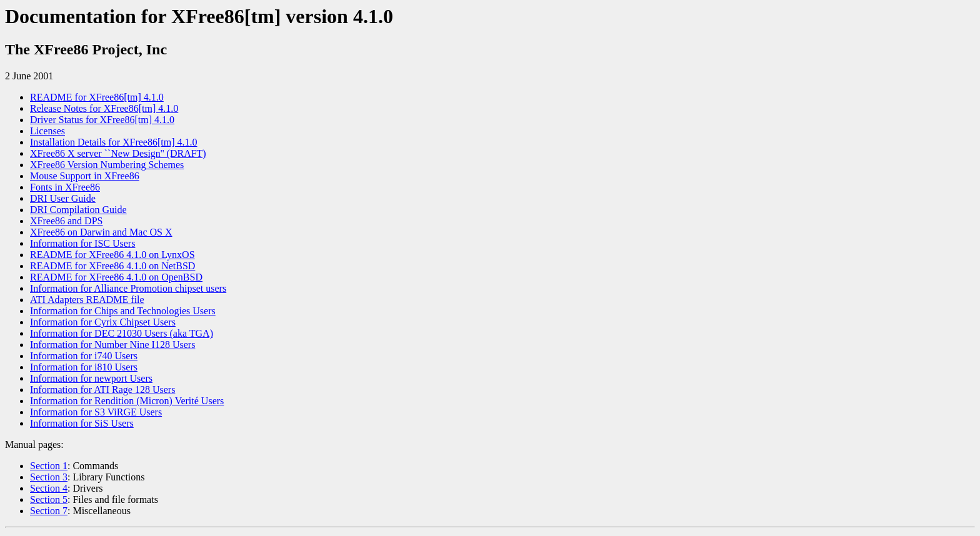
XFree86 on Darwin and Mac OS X (101, 232)
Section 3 (49, 477)
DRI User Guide (63, 198)
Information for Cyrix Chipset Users (103, 322)
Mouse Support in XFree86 (85, 176)
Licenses (47, 131)
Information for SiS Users (82, 423)
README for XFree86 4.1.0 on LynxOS (112, 255)
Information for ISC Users (82, 243)
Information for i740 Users (84, 356)
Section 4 (49, 488)
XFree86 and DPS (66, 221)
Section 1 (49, 466)
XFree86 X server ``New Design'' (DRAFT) (118, 153)
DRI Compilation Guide (78, 210)
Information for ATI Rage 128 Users (102, 390)
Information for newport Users (91, 378)
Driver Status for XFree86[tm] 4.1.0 (102, 120)
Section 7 (49, 511)
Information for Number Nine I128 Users (112, 345)
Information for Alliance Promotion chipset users (128, 288)
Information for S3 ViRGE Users (96, 412)
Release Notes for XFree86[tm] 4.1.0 (104, 108)
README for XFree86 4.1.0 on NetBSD (112, 266)
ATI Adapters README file (87, 300)
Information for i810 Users (84, 367)
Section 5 (49, 499)
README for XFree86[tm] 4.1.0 (97, 97)
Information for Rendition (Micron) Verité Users (127, 401)
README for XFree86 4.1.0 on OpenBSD (116, 277)
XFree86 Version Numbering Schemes (107, 165)
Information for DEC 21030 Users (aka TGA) (122, 333)
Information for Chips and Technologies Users (123, 311)
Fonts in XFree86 (65, 187)
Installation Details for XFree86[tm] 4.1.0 (114, 142)
